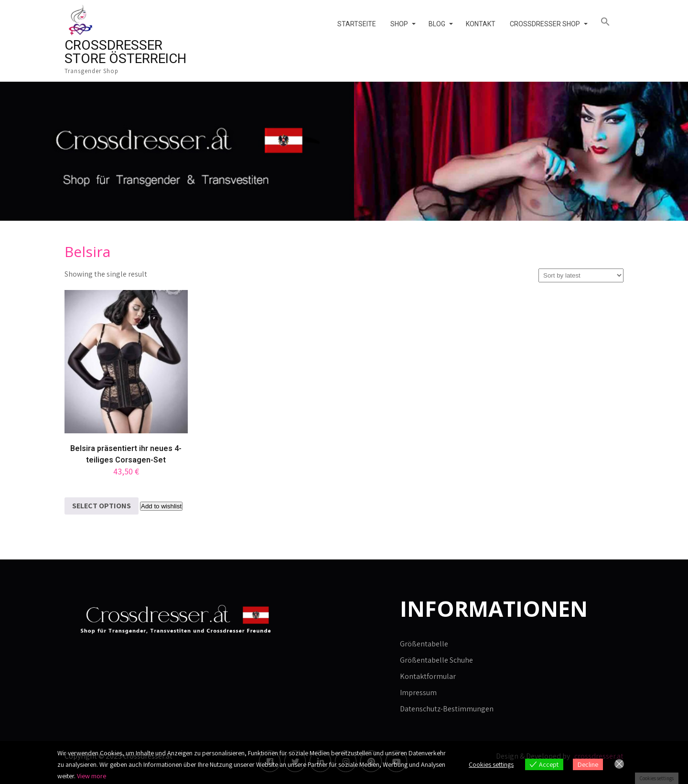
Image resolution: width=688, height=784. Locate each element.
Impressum (418, 693)
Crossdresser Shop (545, 24)
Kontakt (481, 24)
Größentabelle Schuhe (436, 660)
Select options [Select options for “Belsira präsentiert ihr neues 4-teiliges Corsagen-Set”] (102, 506)
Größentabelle (424, 644)
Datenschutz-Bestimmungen (447, 709)
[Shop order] (581, 275)
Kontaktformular (428, 676)
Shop (399, 24)
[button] (608, 22)
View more (91, 776)
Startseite (357, 24)
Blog (437, 24)
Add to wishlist (161, 506)
